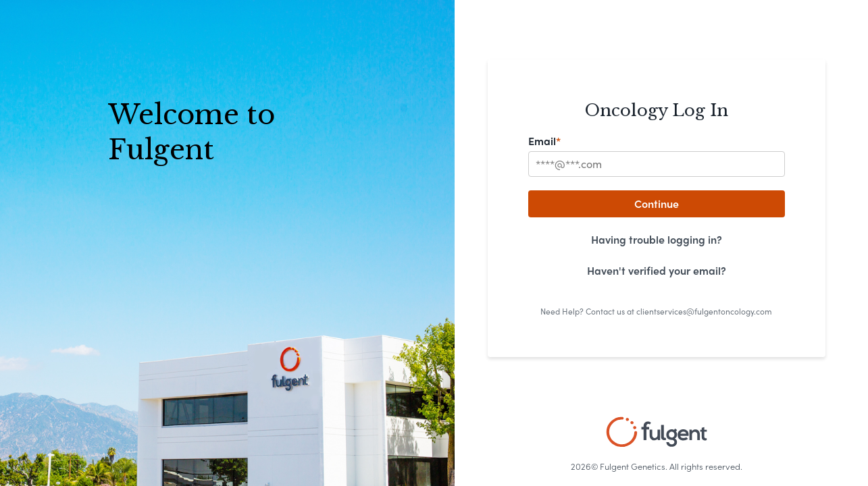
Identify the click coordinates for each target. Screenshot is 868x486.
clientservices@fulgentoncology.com (704, 311)
